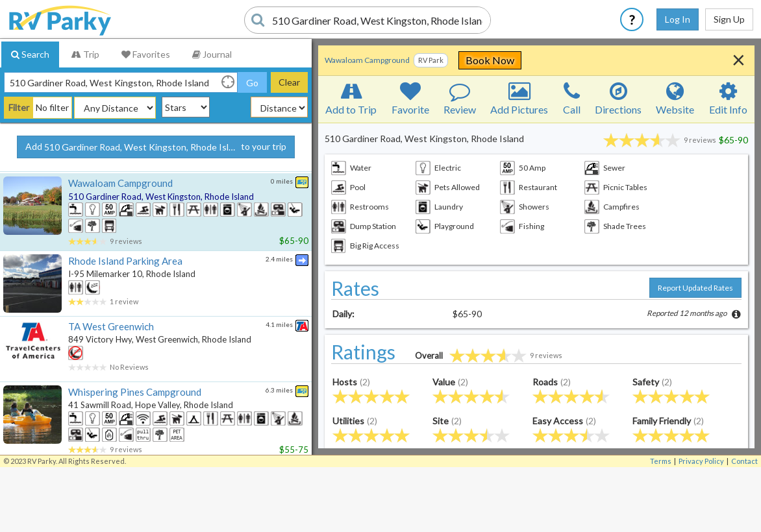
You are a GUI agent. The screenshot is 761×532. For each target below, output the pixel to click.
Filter (19, 107)
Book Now (574, 60)
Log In (678, 19)
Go (252, 83)
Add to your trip (156, 147)
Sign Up (729, 19)
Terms (661, 461)
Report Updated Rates (695, 288)
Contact (744, 461)
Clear (289, 82)
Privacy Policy (701, 461)
